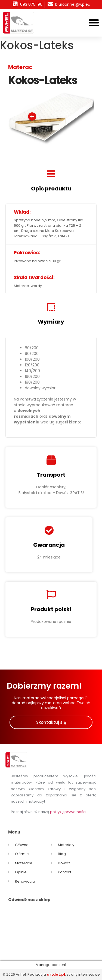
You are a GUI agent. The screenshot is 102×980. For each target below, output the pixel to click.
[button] (94, 23)
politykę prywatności (68, 812)
